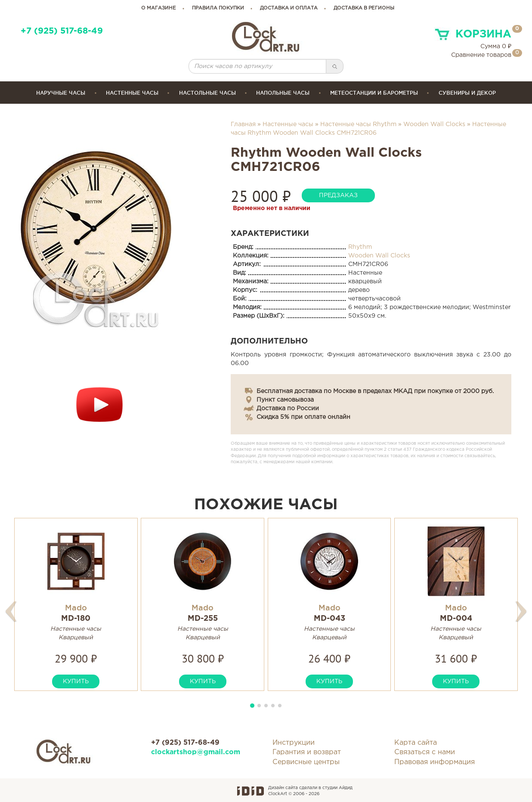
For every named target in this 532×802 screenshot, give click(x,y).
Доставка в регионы (364, 8)
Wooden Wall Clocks (434, 124)
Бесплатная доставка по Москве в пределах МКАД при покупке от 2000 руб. (375, 391)
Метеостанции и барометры (374, 93)
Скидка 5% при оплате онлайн (303, 417)
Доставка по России (288, 409)
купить (76, 681)
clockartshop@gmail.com (196, 752)
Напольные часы (283, 93)
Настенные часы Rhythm (358, 124)
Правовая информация (435, 762)
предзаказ (338, 195)
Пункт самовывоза (285, 400)
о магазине (159, 8)
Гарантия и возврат (307, 752)
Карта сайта (416, 743)
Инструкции (294, 743)
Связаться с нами (425, 752)
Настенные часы (132, 93)
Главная (243, 124)
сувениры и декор (467, 93)
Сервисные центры (306, 762)
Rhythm (360, 247)
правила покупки (218, 8)
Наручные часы (61, 93)
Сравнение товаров (481, 55)
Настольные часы (207, 93)
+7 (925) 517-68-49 (62, 31)
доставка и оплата (289, 8)
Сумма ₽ (496, 46)
